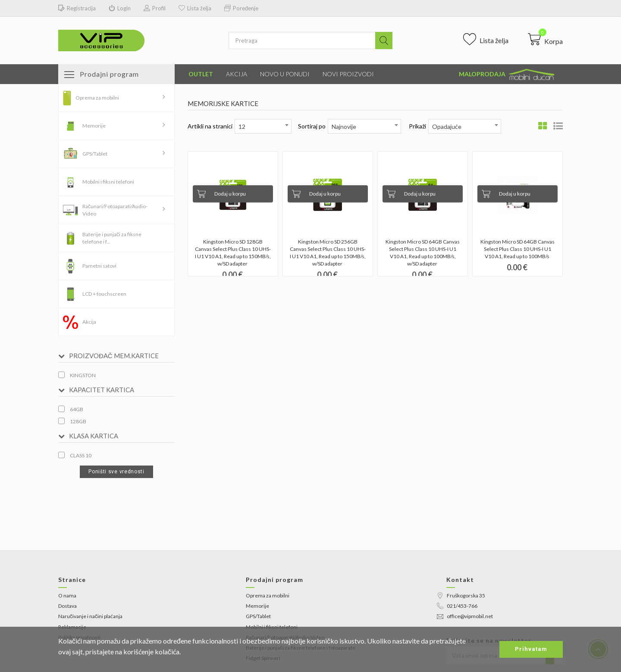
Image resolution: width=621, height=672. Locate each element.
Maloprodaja (508, 75)
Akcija (237, 74)
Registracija (77, 8)
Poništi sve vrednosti (116, 472)
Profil (155, 8)
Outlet (201, 74)
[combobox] (263, 126)
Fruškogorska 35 (461, 595)
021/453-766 (457, 606)
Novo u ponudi (285, 74)
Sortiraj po (312, 126)
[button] (545, 39)
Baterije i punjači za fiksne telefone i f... (112, 238)
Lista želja (195, 8)
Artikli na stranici (210, 126)
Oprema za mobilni (97, 98)
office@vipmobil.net (465, 616)
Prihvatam (531, 649)
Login (120, 8)
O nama (67, 595)
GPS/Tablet (95, 154)
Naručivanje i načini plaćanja (90, 616)
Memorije (94, 126)
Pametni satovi (99, 266)
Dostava (67, 606)
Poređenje (241, 8)
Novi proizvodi (348, 74)
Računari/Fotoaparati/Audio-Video (115, 210)
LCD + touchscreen (104, 294)
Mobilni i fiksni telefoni (108, 182)
